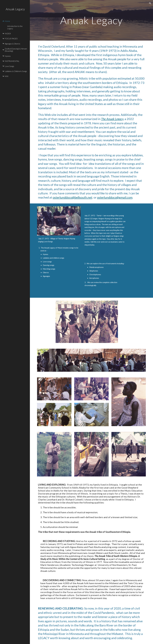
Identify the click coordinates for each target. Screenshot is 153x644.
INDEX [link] (8, 33)
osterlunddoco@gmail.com (115, 197)
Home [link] (7, 21)
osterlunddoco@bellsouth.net (72, 197)
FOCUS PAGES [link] (11, 38)
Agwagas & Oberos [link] (12, 44)
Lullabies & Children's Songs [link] (16, 71)
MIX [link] (7, 76)
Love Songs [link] (9, 66)
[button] (150, 3)
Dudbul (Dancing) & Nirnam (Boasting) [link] (16, 50)
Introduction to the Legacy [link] (15, 27)
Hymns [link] (8, 56)
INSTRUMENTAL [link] (12, 61)
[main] (91, 20)
